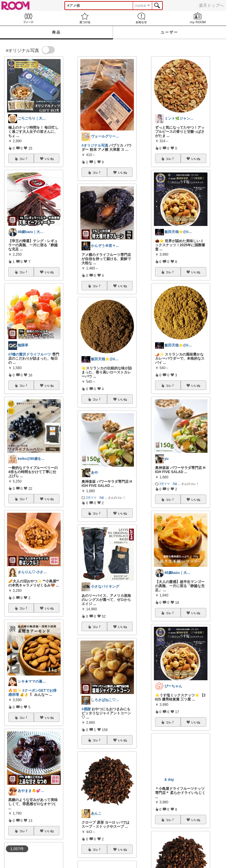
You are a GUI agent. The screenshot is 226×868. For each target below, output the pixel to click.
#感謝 (86, 709)
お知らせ (141, 18)
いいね (49, 159)
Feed (28, 18)
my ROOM (198, 18)
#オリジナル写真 (95, 145)
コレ (24, 159)
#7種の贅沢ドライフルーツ (30, 354)
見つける (85, 18)
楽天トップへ (211, 5)
